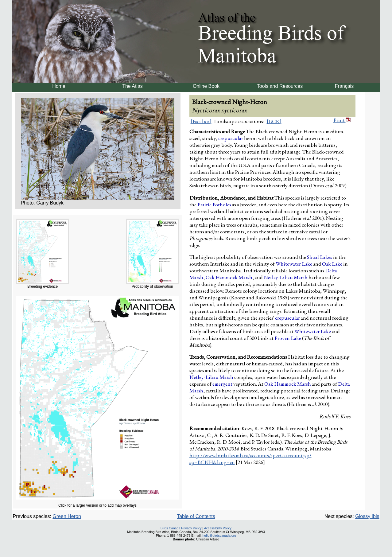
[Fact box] (201, 121)
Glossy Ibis (367, 516)
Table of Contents (196, 516)
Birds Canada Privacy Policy (181, 528)
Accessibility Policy (218, 528)
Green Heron (67, 516)
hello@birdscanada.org (219, 536)
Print (342, 120)
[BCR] (274, 121)
